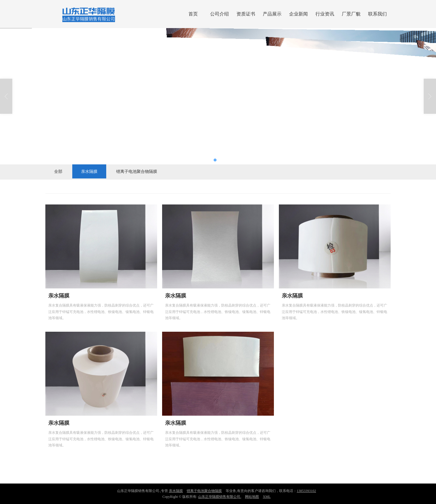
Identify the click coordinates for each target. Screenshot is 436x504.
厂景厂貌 (351, 14)
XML (267, 497)
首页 (193, 14)
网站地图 (252, 497)
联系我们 (377, 14)
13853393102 (306, 491)
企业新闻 (298, 14)
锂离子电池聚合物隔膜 (137, 171)
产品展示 (272, 14)
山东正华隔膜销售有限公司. (220, 497)
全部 (58, 171)
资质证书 (246, 14)
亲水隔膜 (89, 171)
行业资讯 (325, 14)
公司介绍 (219, 14)
